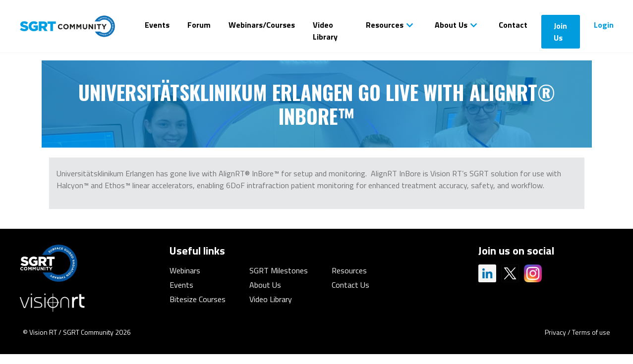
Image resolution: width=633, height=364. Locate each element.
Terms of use (591, 332)
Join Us (560, 32)
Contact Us (350, 285)
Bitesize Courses (198, 299)
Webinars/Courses (262, 25)
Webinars (185, 270)
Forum (199, 25)
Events (157, 25)
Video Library (325, 31)
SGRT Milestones (279, 270)
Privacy (555, 332)
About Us (451, 25)
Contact (513, 25)
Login (604, 25)
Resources (385, 25)
